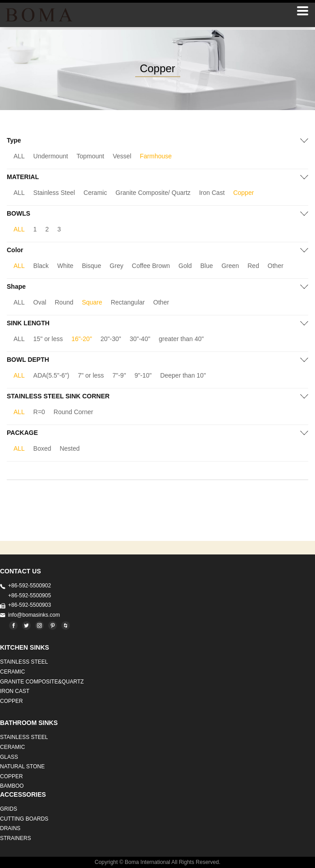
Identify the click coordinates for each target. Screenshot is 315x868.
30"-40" (140, 339)
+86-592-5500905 (30, 596)
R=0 (39, 412)
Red (253, 266)
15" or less (48, 339)
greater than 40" (181, 339)
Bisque (92, 266)
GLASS (9, 757)
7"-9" (119, 375)
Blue (207, 266)
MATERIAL (23, 177)
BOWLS (18, 213)
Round (64, 302)
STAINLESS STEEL (24, 662)
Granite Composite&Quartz (42, 682)
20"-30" (111, 339)
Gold (185, 266)
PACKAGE (22, 433)
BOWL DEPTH (28, 360)
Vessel (122, 156)
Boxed (42, 448)
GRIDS (9, 809)
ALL (19, 156)
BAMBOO (12, 786)
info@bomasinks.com (34, 615)
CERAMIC (12, 672)
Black (41, 266)
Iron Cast (212, 193)
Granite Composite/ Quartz (153, 193)
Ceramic (95, 193)
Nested (69, 448)
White (65, 266)
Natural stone (22, 766)
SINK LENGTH (28, 323)
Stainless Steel (54, 193)
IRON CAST (15, 691)
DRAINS (10, 828)
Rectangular (128, 302)
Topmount (90, 156)
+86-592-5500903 (30, 605)
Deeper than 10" (183, 375)
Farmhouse (156, 156)
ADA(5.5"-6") (51, 375)
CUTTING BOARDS (24, 819)
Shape (16, 286)
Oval (40, 302)
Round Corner (73, 412)
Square (92, 302)
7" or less (91, 375)
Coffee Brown (151, 266)
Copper (243, 193)
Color (15, 250)
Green (230, 266)
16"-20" (82, 339)
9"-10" (143, 375)
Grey (116, 266)
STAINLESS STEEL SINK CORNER (58, 396)
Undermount (51, 156)
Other (276, 266)
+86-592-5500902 (30, 586)
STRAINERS (16, 838)
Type (14, 140)
